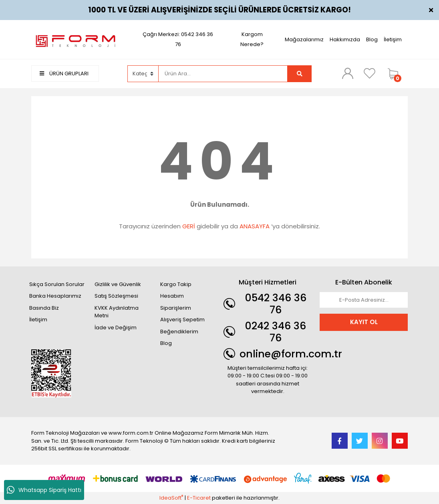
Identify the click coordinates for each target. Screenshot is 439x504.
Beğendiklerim (179, 332)
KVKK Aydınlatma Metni (117, 312)
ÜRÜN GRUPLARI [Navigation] (64, 74)
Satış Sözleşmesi (116, 296)
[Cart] (396, 74)
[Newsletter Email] (364, 300)
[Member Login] (348, 73)
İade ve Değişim (116, 328)
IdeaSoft (171, 498)
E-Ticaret (199, 498)
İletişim (393, 39)
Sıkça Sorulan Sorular (57, 284)
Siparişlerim (176, 308)
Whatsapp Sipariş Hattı (44, 490)
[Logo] (75, 39)
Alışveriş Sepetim (182, 320)
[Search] (223, 74)
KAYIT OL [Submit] (364, 322)
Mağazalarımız (304, 39)
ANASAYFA (255, 226)
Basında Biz (44, 308)
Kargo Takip (176, 284)
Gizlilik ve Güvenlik (118, 284)
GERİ (189, 226)
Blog (372, 39)
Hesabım (172, 296)
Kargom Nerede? (252, 39)
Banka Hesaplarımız (55, 296)
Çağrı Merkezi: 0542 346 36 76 (178, 39)
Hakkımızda (345, 39)
